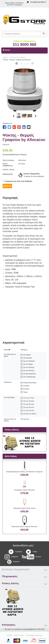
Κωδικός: (6, 170)
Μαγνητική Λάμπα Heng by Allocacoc (24, 527)
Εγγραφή (18, 5)
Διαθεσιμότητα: (8, 174)
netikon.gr (38, 635)
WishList (7, 186)
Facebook (15, 552)
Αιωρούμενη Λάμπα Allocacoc (24, 490)
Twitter (31, 552)
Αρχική (5, 57)
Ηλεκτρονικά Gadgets (18, 57)
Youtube (31, 557)
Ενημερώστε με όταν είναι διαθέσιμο (17, 181)
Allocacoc (6, 145)
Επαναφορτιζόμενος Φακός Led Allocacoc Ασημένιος (24, 472)
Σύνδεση (10, 5)
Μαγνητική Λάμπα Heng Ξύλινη (24, 508)
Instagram (11, 557)
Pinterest (13, 562)
